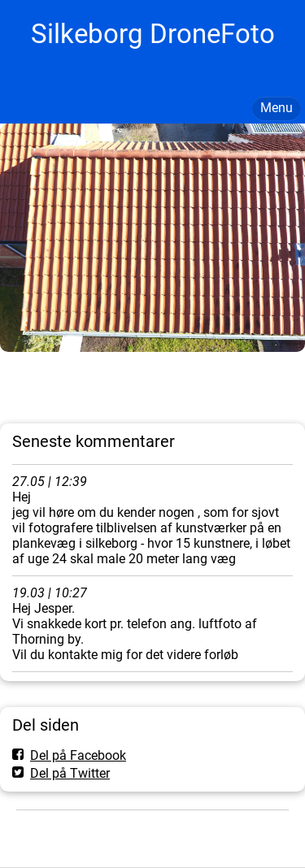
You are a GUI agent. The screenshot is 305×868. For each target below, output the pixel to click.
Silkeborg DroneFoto (153, 34)
